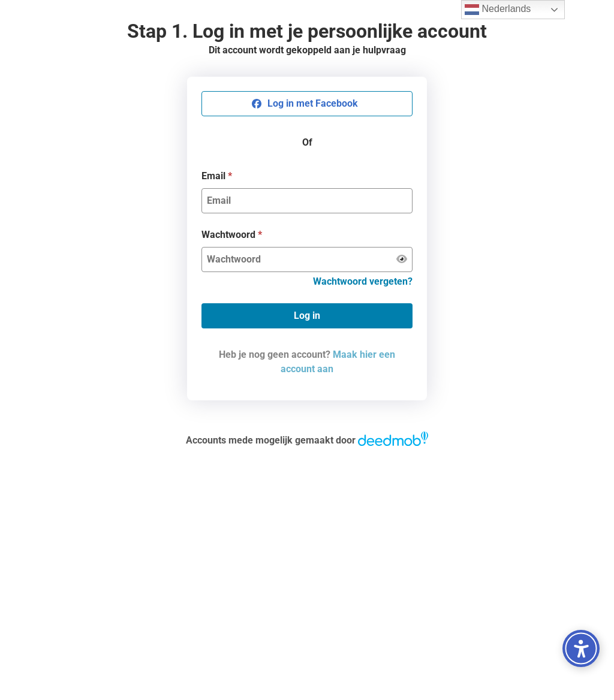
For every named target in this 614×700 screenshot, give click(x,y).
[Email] (307, 201)
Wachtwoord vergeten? (363, 281)
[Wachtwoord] (299, 260)
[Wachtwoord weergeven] (402, 260)
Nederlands (498, 10)
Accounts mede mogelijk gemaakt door (307, 440)
